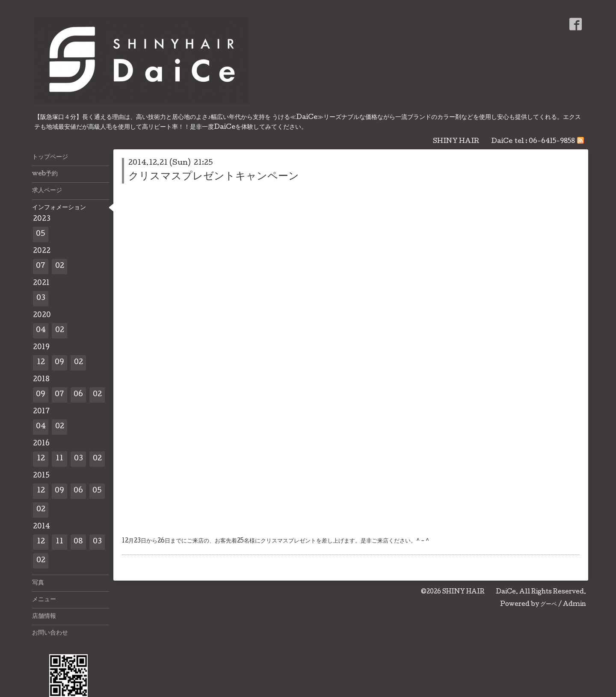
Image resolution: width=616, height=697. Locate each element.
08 (78, 542)
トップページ (50, 157)
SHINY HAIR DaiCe (479, 592)
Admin (575, 605)
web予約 (45, 174)
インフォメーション (59, 208)
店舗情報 (44, 617)
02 (60, 266)
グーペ (549, 605)
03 (41, 298)
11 (59, 459)
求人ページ (47, 191)
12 (41, 363)
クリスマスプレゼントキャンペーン (214, 177)
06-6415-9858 (552, 142)
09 (59, 363)
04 (41, 331)
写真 (38, 583)
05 (41, 234)
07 (41, 266)
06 (78, 395)
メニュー (44, 600)
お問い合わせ (50, 633)
